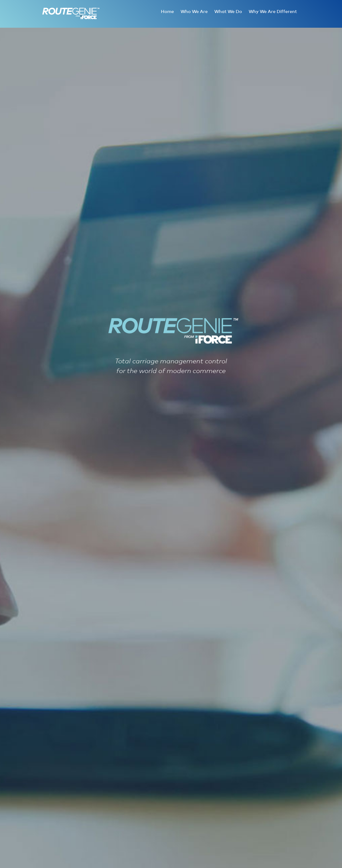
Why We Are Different (273, 12)
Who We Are (194, 12)
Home (167, 12)
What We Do (228, 12)
